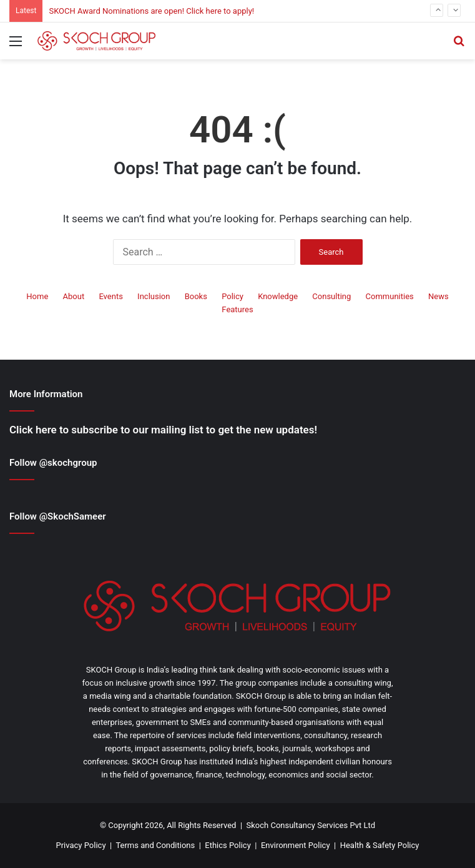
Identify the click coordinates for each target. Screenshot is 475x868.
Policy (233, 296)
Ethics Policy (228, 845)
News (438, 296)
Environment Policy (296, 845)
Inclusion (154, 296)
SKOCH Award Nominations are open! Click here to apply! (151, 11)
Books (196, 296)
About (74, 296)
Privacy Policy (81, 845)
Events (110, 296)
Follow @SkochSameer (58, 516)
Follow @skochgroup (53, 463)
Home (37, 296)
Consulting (331, 296)
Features (237, 309)
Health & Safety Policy (380, 845)
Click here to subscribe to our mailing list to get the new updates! (163, 430)
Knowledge (278, 296)
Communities (390, 296)
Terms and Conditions (155, 845)
